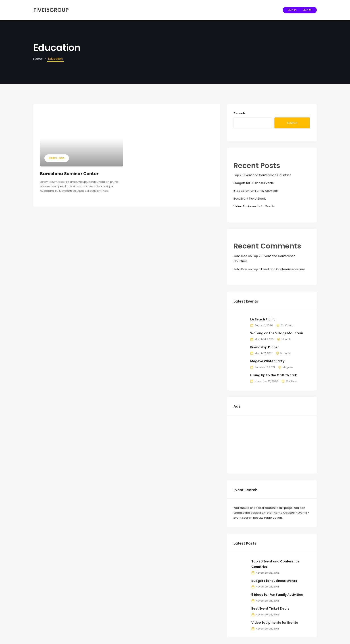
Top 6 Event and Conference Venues (279, 269)
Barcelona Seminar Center (69, 174)
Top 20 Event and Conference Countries (262, 175)
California (287, 325)
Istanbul (285, 353)
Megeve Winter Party (267, 361)
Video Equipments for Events (254, 206)
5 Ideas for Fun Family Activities (256, 191)
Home (38, 59)
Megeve (288, 367)
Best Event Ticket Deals (250, 199)
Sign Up (307, 10)
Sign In (292, 10)
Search (239, 113)
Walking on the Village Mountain (277, 333)
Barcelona (57, 158)
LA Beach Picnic (263, 319)
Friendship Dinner (265, 347)
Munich (286, 339)
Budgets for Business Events (254, 183)
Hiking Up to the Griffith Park (274, 375)
